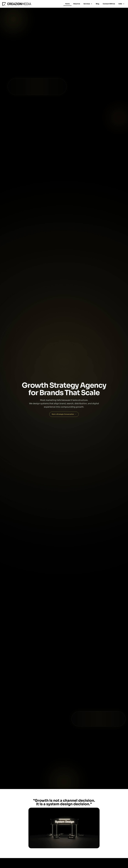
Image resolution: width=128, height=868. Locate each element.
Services (88, 4)
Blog (98, 4)
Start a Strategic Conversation (64, 414)
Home (67, 4)
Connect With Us (109, 4)
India (121, 4)
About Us (77, 4)
